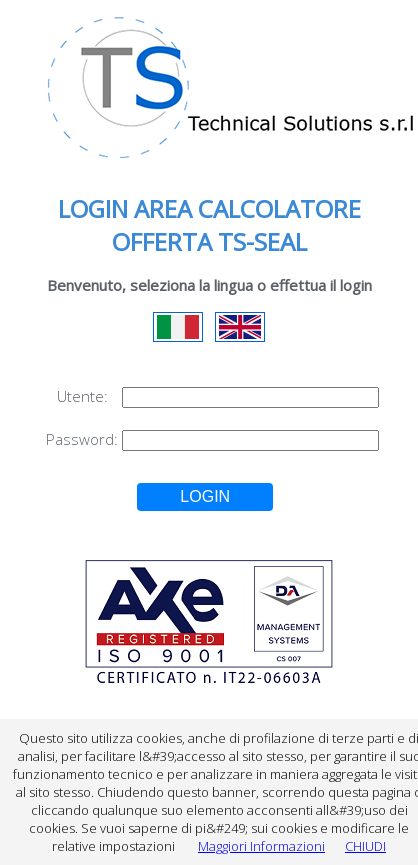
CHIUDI (365, 846)
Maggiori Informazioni (261, 846)
